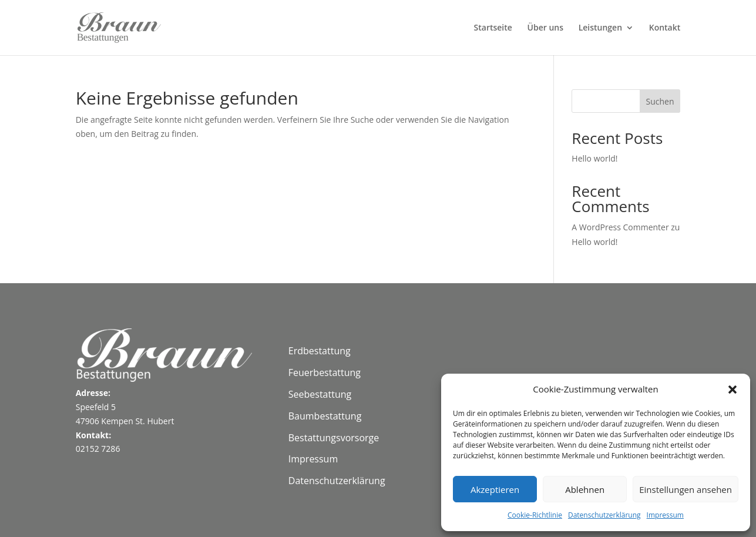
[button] (733, 390)
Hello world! (594, 158)
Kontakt (665, 28)
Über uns (545, 28)
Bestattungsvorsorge (334, 438)
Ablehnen (585, 489)
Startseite (493, 28)
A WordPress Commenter (620, 227)
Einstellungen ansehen (686, 489)
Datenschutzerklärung (604, 515)
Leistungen (600, 28)
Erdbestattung (320, 351)
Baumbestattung (325, 416)
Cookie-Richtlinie (535, 515)
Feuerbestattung (325, 372)
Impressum (665, 515)
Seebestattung (320, 394)
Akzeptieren (495, 489)
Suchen (660, 101)
